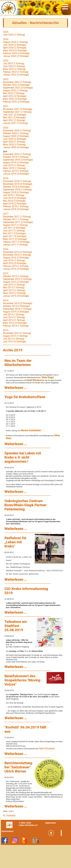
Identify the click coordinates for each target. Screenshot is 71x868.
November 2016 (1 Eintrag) (17, 255)
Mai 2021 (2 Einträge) (14, 117)
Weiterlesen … (16, 388)
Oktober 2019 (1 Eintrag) (16, 157)
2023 (6, 61)
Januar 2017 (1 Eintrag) (15, 245)
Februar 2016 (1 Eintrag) (16, 266)
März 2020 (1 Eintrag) (14, 144)
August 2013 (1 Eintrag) (15, 336)
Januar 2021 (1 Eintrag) (15, 123)
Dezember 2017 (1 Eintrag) (17, 217)
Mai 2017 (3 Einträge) (14, 233)
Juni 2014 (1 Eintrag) (14, 317)
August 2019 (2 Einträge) (16, 163)
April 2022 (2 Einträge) (15, 96)
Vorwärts (11, 816)
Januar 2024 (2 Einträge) (16, 56)
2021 (6, 106)
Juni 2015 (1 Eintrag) (14, 285)
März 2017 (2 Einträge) (15, 239)
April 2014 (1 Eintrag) (14, 320)
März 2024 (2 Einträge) (15, 50)
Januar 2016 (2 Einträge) (16, 269)
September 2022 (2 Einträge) (18, 88)
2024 (6, 39)
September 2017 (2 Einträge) (18, 222)
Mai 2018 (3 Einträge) (14, 201)
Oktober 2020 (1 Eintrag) (16, 133)
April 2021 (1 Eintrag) (14, 120)
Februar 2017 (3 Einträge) (16, 242)
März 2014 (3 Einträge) (15, 323)
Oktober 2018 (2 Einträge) (16, 187)
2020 (6, 128)
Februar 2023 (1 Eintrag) (16, 72)
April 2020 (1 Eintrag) (14, 142)
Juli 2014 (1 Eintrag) (14, 314)
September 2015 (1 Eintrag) (17, 279)
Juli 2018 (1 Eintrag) (14, 195)
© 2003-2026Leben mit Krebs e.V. (28, 824)
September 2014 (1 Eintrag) (17, 309)
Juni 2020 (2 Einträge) (15, 139)
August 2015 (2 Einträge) (16, 282)
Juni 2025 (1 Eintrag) (14, 35)
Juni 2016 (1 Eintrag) (14, 260)
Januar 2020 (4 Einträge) (16, 147)
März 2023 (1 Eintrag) (14, 69)
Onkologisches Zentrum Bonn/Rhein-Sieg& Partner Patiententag (25, 505)
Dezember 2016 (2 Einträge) (18, 252)
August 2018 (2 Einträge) (16, 192)
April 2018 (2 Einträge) (15, 204)
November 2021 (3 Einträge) (18, 109)
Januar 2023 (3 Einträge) (16, 75)
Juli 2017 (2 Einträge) (14, 228)
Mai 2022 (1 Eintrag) (14, 93)
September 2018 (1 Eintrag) (17, 190)
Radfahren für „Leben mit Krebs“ (15, 542)
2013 (6, 330)
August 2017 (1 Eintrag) (15, 225)
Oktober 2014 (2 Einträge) (16, 306)
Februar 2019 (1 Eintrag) (16, 171)
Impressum (51, 823)
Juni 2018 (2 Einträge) (15, 198)
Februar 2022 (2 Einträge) (16, 102)
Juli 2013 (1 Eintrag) (14, 339)
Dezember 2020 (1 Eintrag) (17, 130)
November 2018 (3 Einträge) (18, 184)
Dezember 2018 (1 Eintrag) (17, 181)
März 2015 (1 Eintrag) (14, 293)
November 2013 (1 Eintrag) (17, 333)
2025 (6, 32)
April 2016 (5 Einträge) (15, 263)
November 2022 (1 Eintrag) (17, 82)
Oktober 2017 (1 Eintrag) (16, 219)
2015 (6, 273)
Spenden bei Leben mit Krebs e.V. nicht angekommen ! (23, 457)
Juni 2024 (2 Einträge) (15, 45)
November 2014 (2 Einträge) (18, 303)
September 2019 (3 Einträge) (18, 160)
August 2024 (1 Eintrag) (15, 42)
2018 (6, 178)
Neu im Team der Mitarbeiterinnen (18, 363)
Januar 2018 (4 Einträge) (16, 209)
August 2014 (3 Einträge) (16, 312)
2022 (6, 79)
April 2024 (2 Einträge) (15, 48)
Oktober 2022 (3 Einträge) (16, 85)
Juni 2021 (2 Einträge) (15, 115)
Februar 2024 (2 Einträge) (16, 53)
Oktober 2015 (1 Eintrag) (16, 276)
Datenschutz (8, 831)
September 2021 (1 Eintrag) (17, 112)
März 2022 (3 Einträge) (15, 99)
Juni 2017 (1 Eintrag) (14, 231)
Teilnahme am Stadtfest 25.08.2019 (16, 626)
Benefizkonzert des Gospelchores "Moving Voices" (22, 680)
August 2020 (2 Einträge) (16, 136)
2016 (6, 249)
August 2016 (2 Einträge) (16, 258)
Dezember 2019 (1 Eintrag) (17, 154)
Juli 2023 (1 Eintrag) (14, 63)
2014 (6, 300)
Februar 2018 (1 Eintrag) (16, 206)
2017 (6, 214)
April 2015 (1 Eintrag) (14, 290)
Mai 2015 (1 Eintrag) (14, 287)
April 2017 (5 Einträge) (15, 236)
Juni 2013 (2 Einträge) (15, 341)
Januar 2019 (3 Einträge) (16, 174)
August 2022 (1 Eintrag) (15, 90)
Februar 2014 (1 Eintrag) (16, 326)
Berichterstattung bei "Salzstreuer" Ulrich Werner (18, 767)
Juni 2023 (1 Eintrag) (14, 66)
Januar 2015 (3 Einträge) (16, 296)
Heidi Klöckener (47, 748)
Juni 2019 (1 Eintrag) (14, 165)
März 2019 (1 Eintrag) (14, 168)
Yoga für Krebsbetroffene (25, 397)
